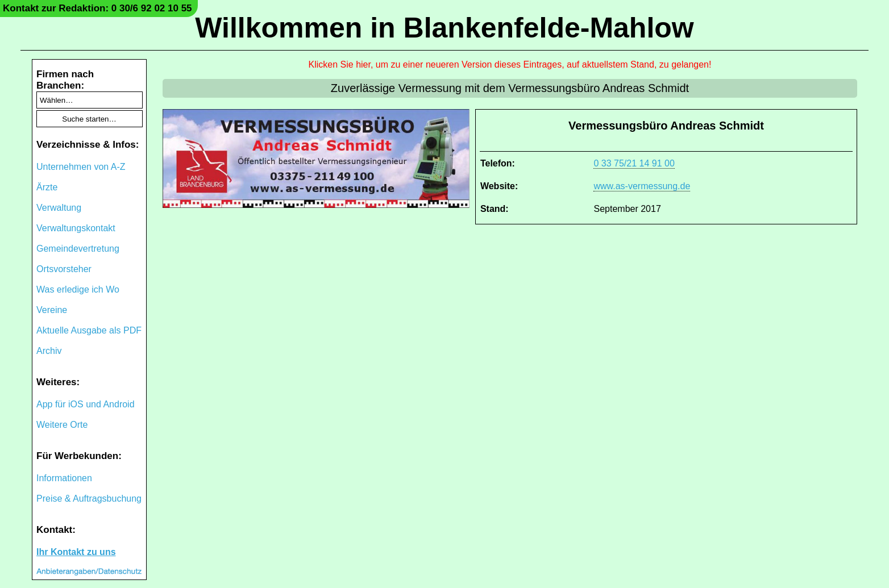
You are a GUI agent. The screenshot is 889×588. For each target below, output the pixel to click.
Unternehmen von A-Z (81, 167)
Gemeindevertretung (78, 249)
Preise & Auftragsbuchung (89, 499)
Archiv (49, 351)
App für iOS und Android (86, 404)
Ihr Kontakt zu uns (76, 552)
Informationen (64, 478)
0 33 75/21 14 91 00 (634, 163)
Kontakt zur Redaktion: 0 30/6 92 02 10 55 (97, 8)
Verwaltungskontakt (76, 228)
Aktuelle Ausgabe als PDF (89, 330)
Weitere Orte (62, 425)
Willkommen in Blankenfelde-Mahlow (444, 28)
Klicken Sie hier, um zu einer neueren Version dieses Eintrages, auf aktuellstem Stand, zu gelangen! (510, 64)
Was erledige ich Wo (78, 289)
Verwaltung (59, 208)
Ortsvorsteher (64, 269)
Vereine (52, 310)
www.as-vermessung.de (642, 186)
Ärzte (47, 187)
